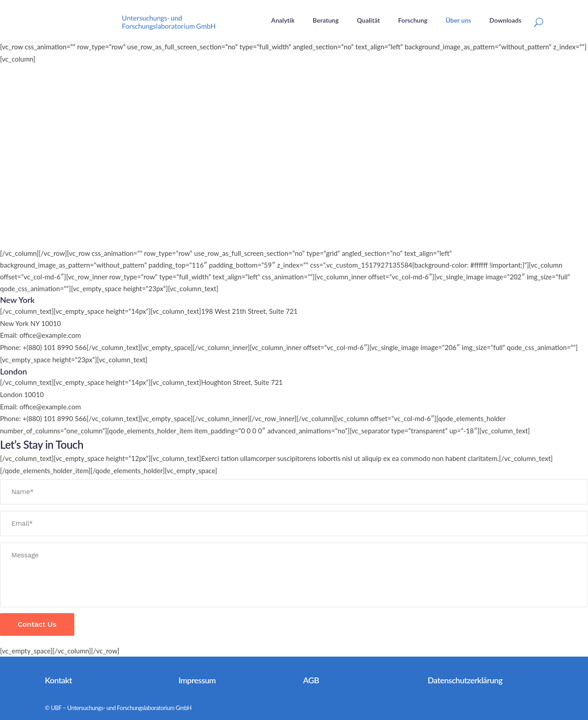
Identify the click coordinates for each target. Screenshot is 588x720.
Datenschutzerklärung (465, 680)
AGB (311, 680)
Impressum (197, 680)
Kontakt (58, 680)
